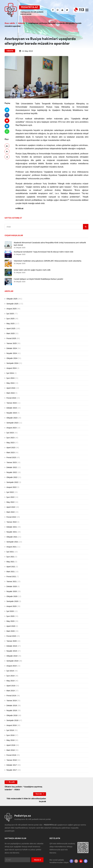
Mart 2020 (11, 631)
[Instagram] (58, 10)
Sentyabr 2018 (12, 720)
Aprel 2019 (11, 686)
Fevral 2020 (11, 636)
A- (7, 152)
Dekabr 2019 (12, 646)
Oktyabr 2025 (12, 299)
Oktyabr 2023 (12, 418)
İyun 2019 (10, 676)
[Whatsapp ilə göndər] (7, 132)
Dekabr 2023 (12, 408)
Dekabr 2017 (12, 765)
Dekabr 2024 (12, 348)
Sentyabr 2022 (12, 482)
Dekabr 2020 (12, 586)
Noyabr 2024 (12, 353)
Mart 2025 (11, 333)
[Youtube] (62, 10)
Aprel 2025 (11, 328)
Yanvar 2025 (12, 343)
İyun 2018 (10, 735)
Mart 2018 (11, 750)
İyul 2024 (10, 373)
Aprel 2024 (11, 388)
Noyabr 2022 (12, 472)
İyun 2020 (10, 616)
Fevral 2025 (11, 338)
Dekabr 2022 (12, 467)
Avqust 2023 (11, 428)
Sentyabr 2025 (12, 304)
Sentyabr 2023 (12, 423)
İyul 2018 (10, 730)
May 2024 (10, 383)
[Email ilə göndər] (7, 121)
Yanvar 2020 (12, 641)
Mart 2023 (11, 452)
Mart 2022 (11, 512)
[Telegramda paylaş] (7, 126)
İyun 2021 (10, 557)
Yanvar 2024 (12, 403)
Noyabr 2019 (12, 651)
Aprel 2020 (11, 626)
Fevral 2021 (11, 576)
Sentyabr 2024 (12, 363)
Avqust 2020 (11, 606)
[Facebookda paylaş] (7, 115)
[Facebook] (53, 10)
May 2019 (10, 681)
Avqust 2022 (11, 487)
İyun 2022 (10, 497)
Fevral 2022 (11, 517)
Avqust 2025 (11, 309)
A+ (7, 146)
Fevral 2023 (11, 457)
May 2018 (10, 740)
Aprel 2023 (11, 447)
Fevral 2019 (11, 696)
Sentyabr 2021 (12, 542)
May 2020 (10, 621)
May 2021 (10, 562)
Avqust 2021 (11, 547)
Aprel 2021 (11, 567)
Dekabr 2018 (12, 705)
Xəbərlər (10, 51)
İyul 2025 (10, 314)
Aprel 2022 (11, 507)
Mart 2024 (11, 393)
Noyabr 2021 (12, 532)
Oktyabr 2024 (12, 358)
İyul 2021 (10, 552)
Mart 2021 (11, 572)
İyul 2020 (10, 611)
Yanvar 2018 (12, 760)
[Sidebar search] (86, 227)
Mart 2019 (11, 691)
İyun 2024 (10, 378)
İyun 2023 (10, 438)
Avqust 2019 (11, 666)
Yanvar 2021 (12, 581)
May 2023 (10, 443)
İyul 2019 (10, 671)
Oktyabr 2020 (12, 596)
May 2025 (10, 323)
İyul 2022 (10, 492)
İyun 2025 (10, 319)
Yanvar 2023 (12, 462)
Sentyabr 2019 (12, 661)
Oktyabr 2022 (12, 477)
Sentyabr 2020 (12, 601)
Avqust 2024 (11, 368)
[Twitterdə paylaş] (7, 110)
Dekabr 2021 (12, 527)
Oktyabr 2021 (12, 537)
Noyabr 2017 (12, 770)
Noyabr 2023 (12, 413)
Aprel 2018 (11, 745)
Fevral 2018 (11, 755)
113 (82, 10)
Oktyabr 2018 (12, 715)
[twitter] (67, 10)
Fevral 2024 (11, 398)
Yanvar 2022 (12, 522)
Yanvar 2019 (12, 700)
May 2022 (10, 502)
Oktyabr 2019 (12, 656)
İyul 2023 (10, 433)
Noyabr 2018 (12, 710)
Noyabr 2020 (12, 591)
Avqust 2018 (11, 725)
